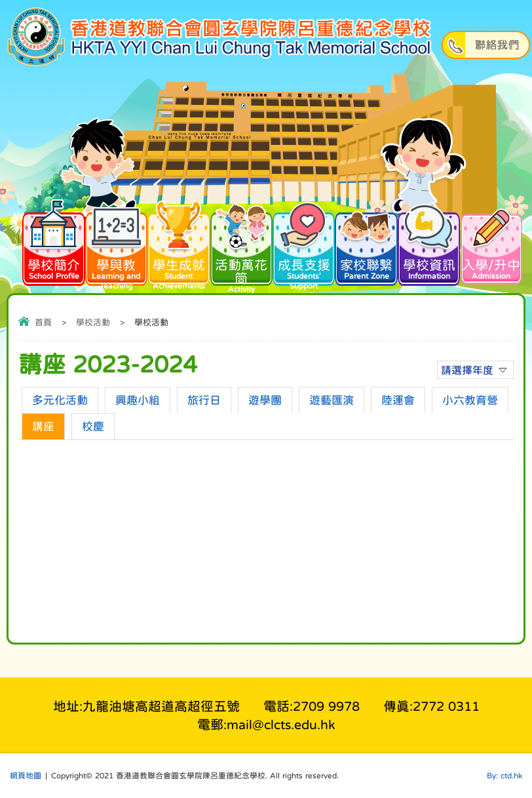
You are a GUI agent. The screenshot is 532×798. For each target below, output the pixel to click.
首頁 (43, 322)
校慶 (93, 427)
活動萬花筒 (241, 252)
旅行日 (204, 400)
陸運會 (398, 400)
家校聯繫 (366, 245)
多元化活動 (60, 400)
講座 (43, 427)
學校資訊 (429, 245)
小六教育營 (470, 400)
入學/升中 (491, 245)
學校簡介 (53, 245)
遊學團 (265, 400)
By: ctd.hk (504, 776)
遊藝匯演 (332, 400)
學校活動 (93, 322)
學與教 (116, 250)
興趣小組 (138, 400)
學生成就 (179, 250)
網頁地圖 (26, 776)
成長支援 (304, 250)
